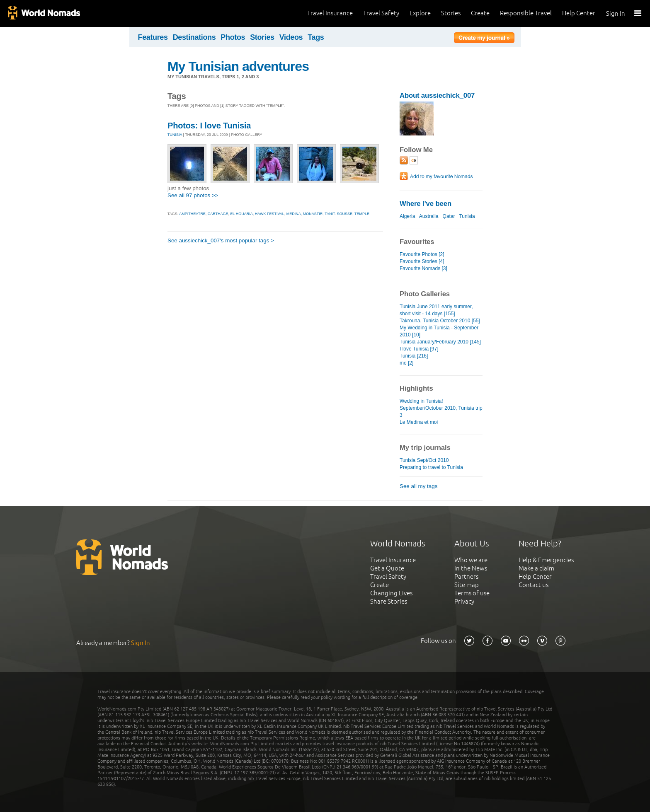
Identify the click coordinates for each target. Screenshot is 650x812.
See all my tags (418, 486)
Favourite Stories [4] (422, 261)
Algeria (407, 216)
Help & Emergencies (546, 560)
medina (294, 214)
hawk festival (270, 214)
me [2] (406, 363)
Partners (466, 576)
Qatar (449, 216)
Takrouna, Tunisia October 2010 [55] (440, 321)
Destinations (194, 37)
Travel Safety (381, 13)
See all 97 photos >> (193, 195)
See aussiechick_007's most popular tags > (221, 240)
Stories (451, 13)
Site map (467, 585)
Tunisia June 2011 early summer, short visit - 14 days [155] (436, 310)
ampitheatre (192, 214)
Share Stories (389, 601)
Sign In (616, 13)
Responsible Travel (526, 13)
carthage (218, 214)
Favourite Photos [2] (422, 254)
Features (153, 37)
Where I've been (426, 204)
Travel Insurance (330, 13)
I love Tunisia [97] (419, 349)
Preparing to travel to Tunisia (431, 467)
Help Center (579, 13)
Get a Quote (387, 568)
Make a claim (536, 568)
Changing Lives (391, 593)
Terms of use (472, 593)
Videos (291, 37)
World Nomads (44, 13)
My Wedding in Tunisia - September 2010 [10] (439, 331)
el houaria (242, 214)
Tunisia (467, 216)
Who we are (471, 560)
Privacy (464, 601)
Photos (233, 37)
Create (480, 13)
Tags (316, 37)
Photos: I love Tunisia (209, 126)
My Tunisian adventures (238, 66)
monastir (313, 214)
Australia (429, 216)
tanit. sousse (338, 214)
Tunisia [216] (414, 356)
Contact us (534, 585)
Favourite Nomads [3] (423, 268)
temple (362, 214)
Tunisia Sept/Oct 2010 (424, 460)
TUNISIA (175, 135)
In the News (471, 568)
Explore (420, 13)
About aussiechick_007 (437, 95)
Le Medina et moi (419, 422)
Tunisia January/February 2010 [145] (440, 342)
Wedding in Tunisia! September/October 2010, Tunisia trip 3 (441, 408)
